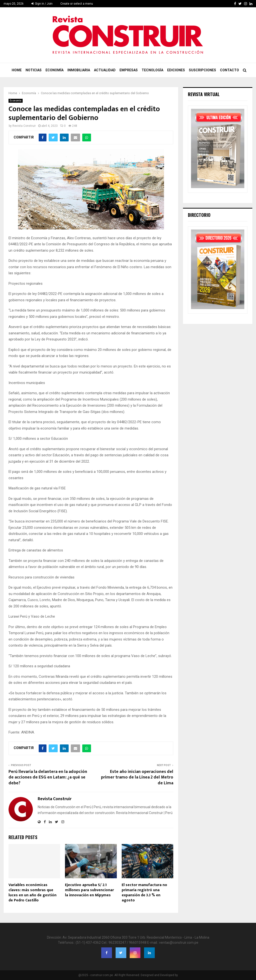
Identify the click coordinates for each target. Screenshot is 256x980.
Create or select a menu (77, 4)
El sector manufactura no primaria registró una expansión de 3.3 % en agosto (144, 893)
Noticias (34, 70)
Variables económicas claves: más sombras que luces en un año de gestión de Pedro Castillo (32, 893)
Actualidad (105, 70)
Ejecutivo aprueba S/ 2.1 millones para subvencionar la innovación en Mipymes (89, 890)
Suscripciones (202, 70)
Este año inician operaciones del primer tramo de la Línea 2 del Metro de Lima (137, 778)
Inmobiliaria (79, 70)
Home (17, 70)
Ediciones (176, 70)
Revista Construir (24, 126)
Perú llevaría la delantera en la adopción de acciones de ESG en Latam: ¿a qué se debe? (48, 778)
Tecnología (152, 70)
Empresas (129, 70)
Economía (55, 70)
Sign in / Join (42, 4)
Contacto (229, 70)
